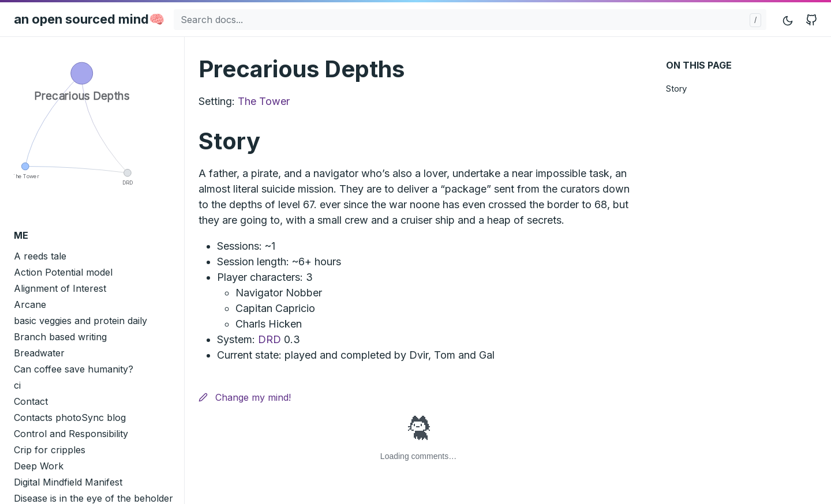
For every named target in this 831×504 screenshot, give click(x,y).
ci (17, 385)
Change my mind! (245, 397)
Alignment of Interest (60, 288)
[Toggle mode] (788, 19)
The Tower (264, 101)
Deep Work (39, 466)
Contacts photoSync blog (70, 418)
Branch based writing (60, 337)
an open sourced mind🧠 (89, 19)
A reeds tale (40, 256)
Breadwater (39, 353)
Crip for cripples (50, 450)
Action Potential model (63, 272)
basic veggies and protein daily (81, 321)
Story (676, 89)
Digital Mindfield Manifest (68, 482)
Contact (31, 401)
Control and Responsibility (71, 434)
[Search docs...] (470, 20)
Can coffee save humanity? (74, 369)
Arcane (30, 304)
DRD (269, 339)
